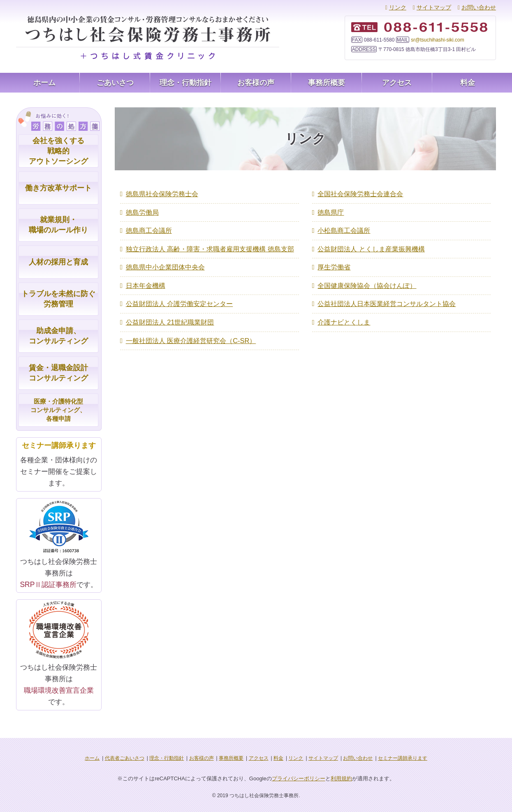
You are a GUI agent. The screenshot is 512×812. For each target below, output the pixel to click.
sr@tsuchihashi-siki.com (438, 40)
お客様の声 (256, 83)
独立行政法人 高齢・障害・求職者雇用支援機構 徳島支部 (210, 246)
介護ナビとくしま (344, 316)
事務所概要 (327, 83)
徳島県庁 (331, 211)
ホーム (44, 83)
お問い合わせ (479, 7)
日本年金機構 (146, 281)
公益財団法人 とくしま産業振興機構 (371, 246)
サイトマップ (434, 7)
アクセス (397, 83)
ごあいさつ (115, 83)
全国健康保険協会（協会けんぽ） (367, 281)
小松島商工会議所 (344, 229)
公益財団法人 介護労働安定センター (179, 299)
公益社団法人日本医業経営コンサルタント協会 (387, 299)
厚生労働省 (334, 264)
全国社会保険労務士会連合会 (360, 194)
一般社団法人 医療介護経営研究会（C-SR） (191, 334)
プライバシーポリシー (299, 778)
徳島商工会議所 (149, 229)
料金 (468, 83)
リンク (398, 7)
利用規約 (341, 778)
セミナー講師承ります (403, 757)
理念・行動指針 (185, 83)
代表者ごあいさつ (125, 757)
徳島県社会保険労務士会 (162, 194)
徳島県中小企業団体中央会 (165, 264)
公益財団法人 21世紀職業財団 (170, 316)
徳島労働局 (142, 211)
